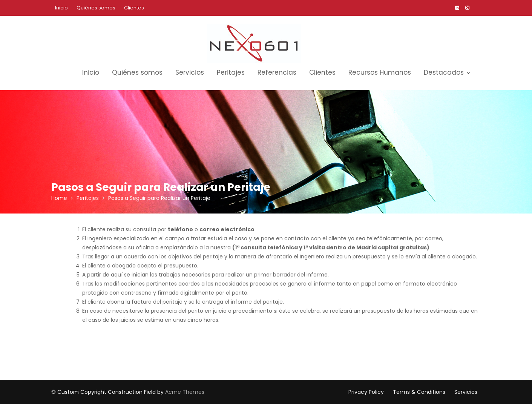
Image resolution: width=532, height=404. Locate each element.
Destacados (444, 72)
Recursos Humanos (380, 72)
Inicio (61, 8)
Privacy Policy (366, 392)
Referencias (277, 72)
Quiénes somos (96, 8)
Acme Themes (185, 392)
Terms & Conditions (419, 392)
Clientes (134, 8)
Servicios (190, 72)
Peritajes (231, 72)
